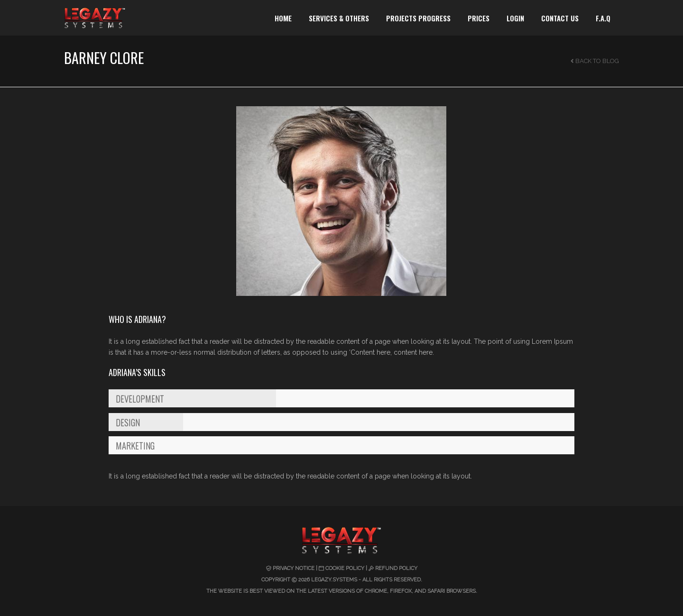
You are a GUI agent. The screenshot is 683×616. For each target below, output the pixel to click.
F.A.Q (603, 18)
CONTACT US (560, 18)
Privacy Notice (294, 568)
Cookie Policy (345, 568)
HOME (283, 18)
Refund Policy (396, 568)
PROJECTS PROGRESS (418, 18)
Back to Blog (595, 61)
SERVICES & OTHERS (339, 18)
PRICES (479, 18)
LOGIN (515, 18)
